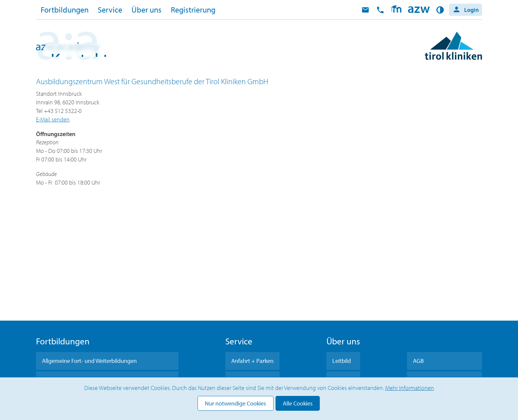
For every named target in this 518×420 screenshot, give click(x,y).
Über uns (147, 10)
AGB (418, 361)
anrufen (380, 10)
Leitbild (342, 361)
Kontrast (441, 10)
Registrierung (193, 10)
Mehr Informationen (410, 388)
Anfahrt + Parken (252, 361)
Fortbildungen (65, 10)
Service (110, 10)
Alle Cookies (298, 403)
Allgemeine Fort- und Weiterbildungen (89, 361)
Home (419, 10)
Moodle (396, 10)
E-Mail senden (53, 119)
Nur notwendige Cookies (235, 403)
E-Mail (365, 10)
